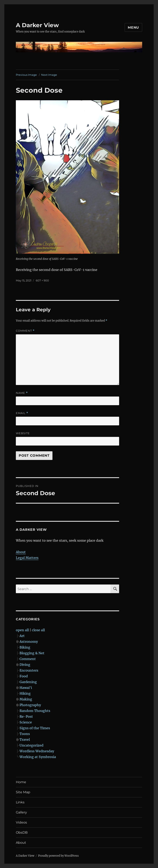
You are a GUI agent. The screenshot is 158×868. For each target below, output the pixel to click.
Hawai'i (26, 688)
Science (26, 722)
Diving (25, 665)
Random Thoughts (35, 711)
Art (22, 636)
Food (24, 676)
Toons (25, 734)
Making (26, 699)
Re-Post (26, 716)
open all (22, 630)
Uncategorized (31, 745)
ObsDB (22, 832)
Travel (25, 740)
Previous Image (26, 75)
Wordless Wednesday (37, 751)
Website (23, 433)
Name (22, 393)
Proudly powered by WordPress (58, 856)
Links (20, 802)
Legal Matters (27, 558)
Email (22, 413)
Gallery (21, 812)
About (21, 552)
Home (21, 782)
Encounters (29, 670)
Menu (133, 27)
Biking (25, 647)
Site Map (23, 792)
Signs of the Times (35, 728)
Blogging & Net (32, 653)
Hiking (25, 693)
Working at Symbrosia (38, 757)
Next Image (49, 75)
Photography (30, 705)
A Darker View (37, 25)
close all (38, 630)
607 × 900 (42, 280)
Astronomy (29, 642)
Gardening (28, 682)
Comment (25, 331)
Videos (21, 822)
